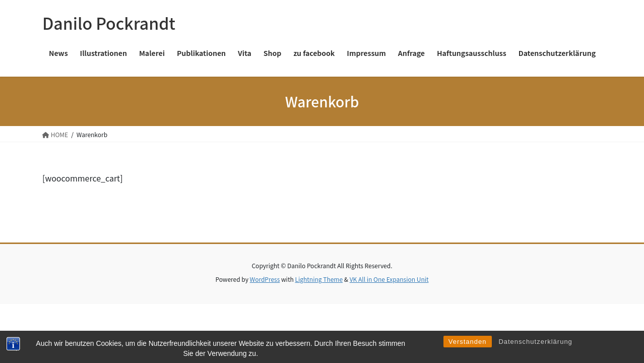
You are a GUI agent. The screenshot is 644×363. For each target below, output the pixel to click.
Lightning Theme (319, 279)
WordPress (265, 279)
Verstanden (468, 351)
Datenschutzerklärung (535, 351)
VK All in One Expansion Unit (389, 279)
